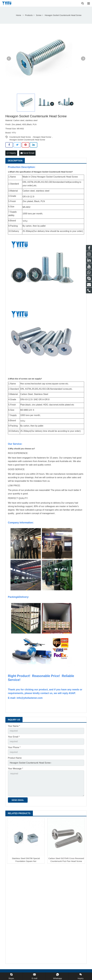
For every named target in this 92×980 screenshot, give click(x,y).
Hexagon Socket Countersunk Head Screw (27, 140)
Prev (9, 59)
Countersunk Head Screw (20, 137)
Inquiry (11, 153)
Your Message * (15, 769)
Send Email (27, 153)
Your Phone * (14, 747)
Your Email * (14, 737)
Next (83, 59)
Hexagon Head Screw (42, 137)
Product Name (15, 758)
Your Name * (14, 726)
